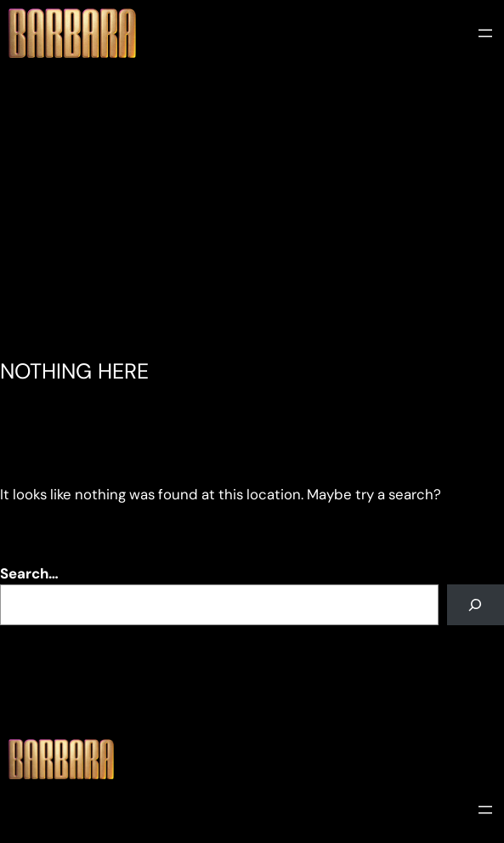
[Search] (476, 605)
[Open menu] (485, 33)
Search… (29, 573)
